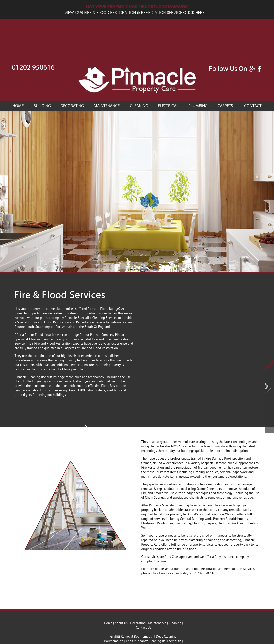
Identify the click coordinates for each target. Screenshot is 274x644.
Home (108, 623)
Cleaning (175, 623)
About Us (121, 623)
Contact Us (143, 627)
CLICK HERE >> (196, 13)
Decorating (138, 623)
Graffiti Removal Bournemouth (132, 636)
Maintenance (157, 623)
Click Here (159, 573)
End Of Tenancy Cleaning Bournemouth (154, 641)
